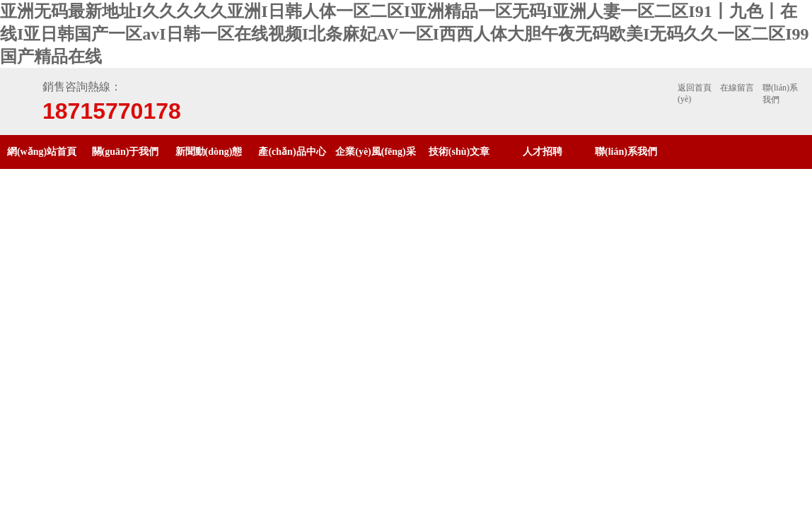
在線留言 (737, 88)
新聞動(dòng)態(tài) (209, 169)
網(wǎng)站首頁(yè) (42, 169)
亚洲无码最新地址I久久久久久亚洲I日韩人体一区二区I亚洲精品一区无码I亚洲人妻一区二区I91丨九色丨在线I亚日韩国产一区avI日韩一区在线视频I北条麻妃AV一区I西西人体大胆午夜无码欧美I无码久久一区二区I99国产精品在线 (405, 34)
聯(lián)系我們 (780, 94)
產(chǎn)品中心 (292, 152)
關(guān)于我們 (126, 152)
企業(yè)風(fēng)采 (376, 152)
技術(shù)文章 (459, 152)
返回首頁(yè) (695, 93)
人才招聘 (543, 152)
